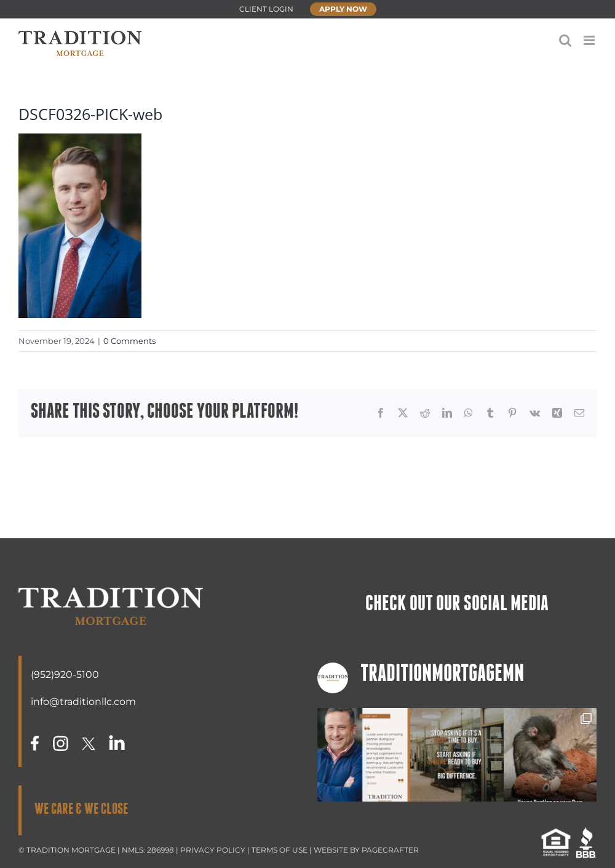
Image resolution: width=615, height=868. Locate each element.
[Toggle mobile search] (565, 40)
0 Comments (129, 341)
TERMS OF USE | (283, 850)
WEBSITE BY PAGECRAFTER (366, 850)
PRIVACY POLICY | (216, 850)
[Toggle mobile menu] (590, 40)
